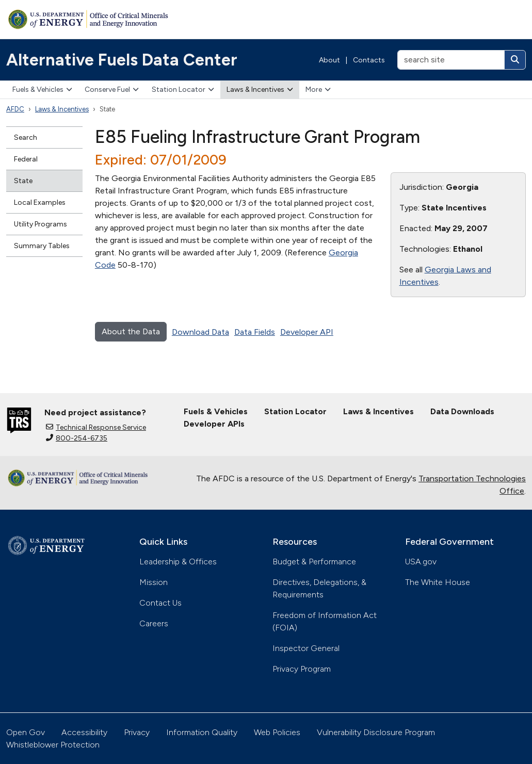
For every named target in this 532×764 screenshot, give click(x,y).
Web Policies (277, 732)
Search (26, 137)
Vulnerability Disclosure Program (376, 732)
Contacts (369, 60)
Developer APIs (214, 424)
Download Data (200, 332)
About (329, 60)
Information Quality (202, 732)
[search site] (451, 60)
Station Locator (183, 90)
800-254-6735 (77, 438)
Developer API (307, 332)
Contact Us (160, 603)
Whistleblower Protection (53, 745)
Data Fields (255, 332)
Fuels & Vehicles (42, 90)
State (23, 181)
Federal (26, 159)
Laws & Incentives (260, 90)
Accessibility (84, 732)
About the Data (131, 331)
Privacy (137, 732)
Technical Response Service (96, 427)
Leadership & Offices (178, 562)
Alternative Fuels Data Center (122, 60)
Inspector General (306, 648)
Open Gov (26, 732)
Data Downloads (462, 411)
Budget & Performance (314, 562)
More (318, 90)
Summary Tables (42, 246)
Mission (154, 582)
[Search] (515, 60)
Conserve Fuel (112, 90)
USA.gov (421, 562)
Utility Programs (41, 224)
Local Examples (40, 202)
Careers (154, 623)
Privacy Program (302, 669)
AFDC (15, 109)
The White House (438, 582)
